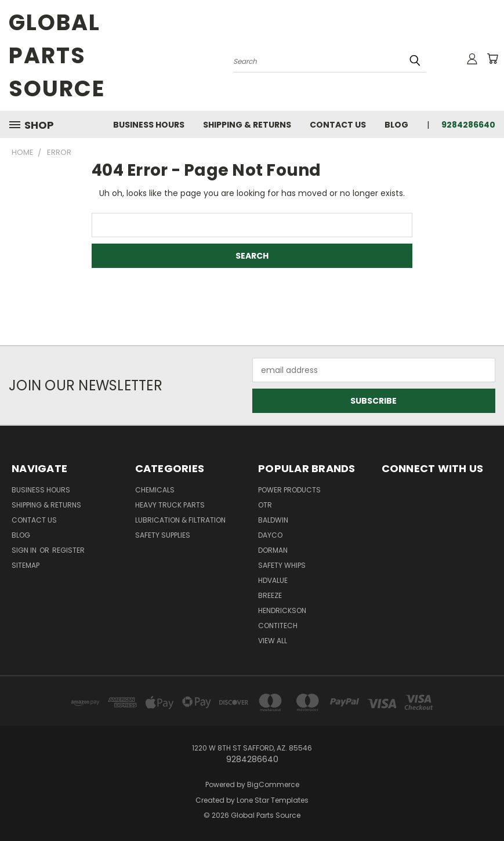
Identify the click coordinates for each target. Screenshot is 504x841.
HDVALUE (273, 580)
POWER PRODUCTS (289, 490)
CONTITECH (278, 626)
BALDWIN (273, 520)
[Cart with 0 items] (492, 59)
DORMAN (273, 550)
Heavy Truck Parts (170, 505)
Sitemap (26, 565)
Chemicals (155, 490)
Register (68, 550)
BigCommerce (273, 784)
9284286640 (468, 125)
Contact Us (338, 125)
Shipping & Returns (247, 125)
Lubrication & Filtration (180, 520)
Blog (396, 125)
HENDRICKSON (282, 610)
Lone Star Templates (273, 800)
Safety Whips (282, 565)
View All (273, 641)
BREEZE (270, 595)
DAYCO (270, 535)
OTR (265, 505)
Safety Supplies (163, 535)
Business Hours (149, 125)
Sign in (25, 550)
